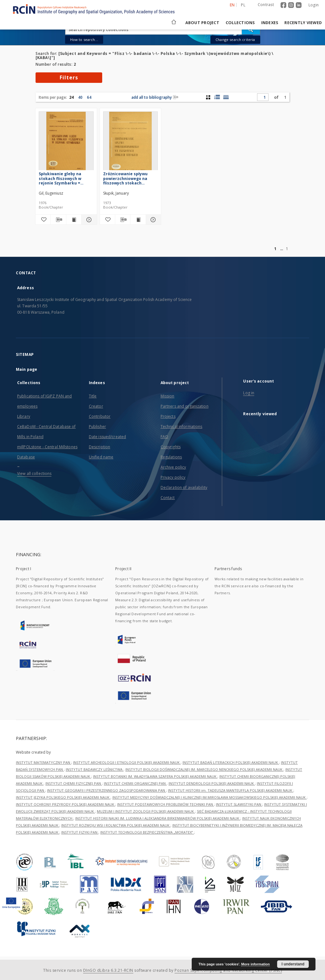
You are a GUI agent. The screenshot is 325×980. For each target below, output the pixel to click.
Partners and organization (185, 406)
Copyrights (171, 447)
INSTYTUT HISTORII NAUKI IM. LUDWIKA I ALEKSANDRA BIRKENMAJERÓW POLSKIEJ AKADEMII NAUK (158, 818)
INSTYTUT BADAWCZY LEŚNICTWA (95, 769)
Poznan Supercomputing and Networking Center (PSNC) (228, 970)
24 (71, 97)
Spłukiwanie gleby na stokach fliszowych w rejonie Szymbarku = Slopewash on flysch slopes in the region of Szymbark (66, 178)
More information (255, 964)
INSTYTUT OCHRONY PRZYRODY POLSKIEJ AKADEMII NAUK (66, 804)
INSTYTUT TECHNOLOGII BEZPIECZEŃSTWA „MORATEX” (147, 832)
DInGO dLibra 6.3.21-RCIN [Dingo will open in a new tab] (108, 970)
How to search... (84, 40)
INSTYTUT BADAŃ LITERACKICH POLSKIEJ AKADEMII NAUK (231, 762)
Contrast (266, 5)
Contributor (100, 416)
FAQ (164, 437)
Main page (27, 369)
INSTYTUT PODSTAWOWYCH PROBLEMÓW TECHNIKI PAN (166, 804)
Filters (69, 77)
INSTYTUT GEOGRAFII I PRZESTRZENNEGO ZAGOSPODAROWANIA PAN (106, 790)
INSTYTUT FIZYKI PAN (80, 832)
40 (80, 97)
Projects (168, 416)
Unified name (101, 457)
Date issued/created (107, 437)
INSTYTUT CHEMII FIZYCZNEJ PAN (74, 783)
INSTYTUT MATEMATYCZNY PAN (43, 762)
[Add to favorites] (43, 220)
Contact (168, 498)
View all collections (34, 473)
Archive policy (173, 467)
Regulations (171, 457)
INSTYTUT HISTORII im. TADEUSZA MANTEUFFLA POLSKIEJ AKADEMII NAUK (231, 790)
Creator (96, 406)
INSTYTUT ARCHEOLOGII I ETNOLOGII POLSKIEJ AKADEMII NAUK (127, 762)
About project (202, 23)
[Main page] (173, 23)
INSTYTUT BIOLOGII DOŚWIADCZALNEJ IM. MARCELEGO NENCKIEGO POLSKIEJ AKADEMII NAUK (204, 769)
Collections (240, 23)
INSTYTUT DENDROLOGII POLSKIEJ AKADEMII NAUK (212, 783)
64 (89, 97)
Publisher (97, 427)
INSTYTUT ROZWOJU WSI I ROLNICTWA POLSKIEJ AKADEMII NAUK (116, 825)
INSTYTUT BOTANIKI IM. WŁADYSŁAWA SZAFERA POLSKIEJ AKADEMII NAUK (155, 776)
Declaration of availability (184, 487)
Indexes (270, 23)
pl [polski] (243, 5)
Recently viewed (303, 23)
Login (314, 5)
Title (93, 396)
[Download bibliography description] (58, 220)
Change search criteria (235, 40)
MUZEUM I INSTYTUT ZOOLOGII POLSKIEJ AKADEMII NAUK (146, 811)
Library (24, 416)
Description (99, 447)
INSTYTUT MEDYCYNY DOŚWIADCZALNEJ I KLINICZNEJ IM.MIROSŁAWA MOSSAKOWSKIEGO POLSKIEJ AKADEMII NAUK (209, 797)
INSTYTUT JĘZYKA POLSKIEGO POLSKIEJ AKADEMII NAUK (63, 797)
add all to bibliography (155, 97)
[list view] (226, 97)
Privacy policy (173, 477)
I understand (293, 964)
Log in (249, 393)
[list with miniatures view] (217, 97)
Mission (168, 396)
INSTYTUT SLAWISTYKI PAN (239, 804)
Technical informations (182, 427)
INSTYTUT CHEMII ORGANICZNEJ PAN (135, 783)
